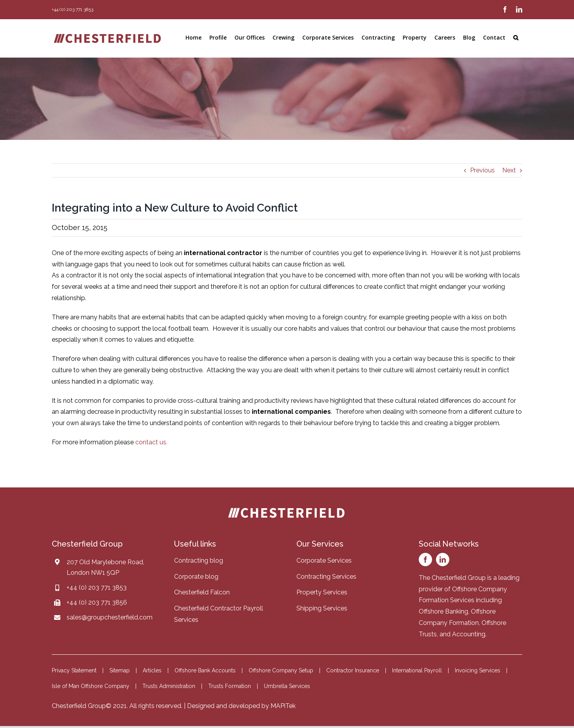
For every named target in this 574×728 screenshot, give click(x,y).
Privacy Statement (74, 670)
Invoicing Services (478, 670)
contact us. (151, 442)
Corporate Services (324, 560)
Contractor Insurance (353, 670)
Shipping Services (322, 608)
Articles (152, 670)
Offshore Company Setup (281, 670)
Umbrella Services (287, 686)
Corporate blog (196, 577)
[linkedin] (443, 560)
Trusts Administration (169, 686)
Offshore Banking (443, 611)
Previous (482, 170)
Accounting (469, 634)
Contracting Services (326, 577)
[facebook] (425, 560)
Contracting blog (199, 560)
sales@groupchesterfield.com (110, 617)
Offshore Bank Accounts (205, 670)
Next (509, 170)
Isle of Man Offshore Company (91, 686)
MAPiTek (283, 706)
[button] (516, 38)
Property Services (322, 592)
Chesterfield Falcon (202, 592)
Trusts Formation (230, 686)
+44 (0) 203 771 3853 (97, 588)
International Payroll (417, 670)
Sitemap (120, 670)
